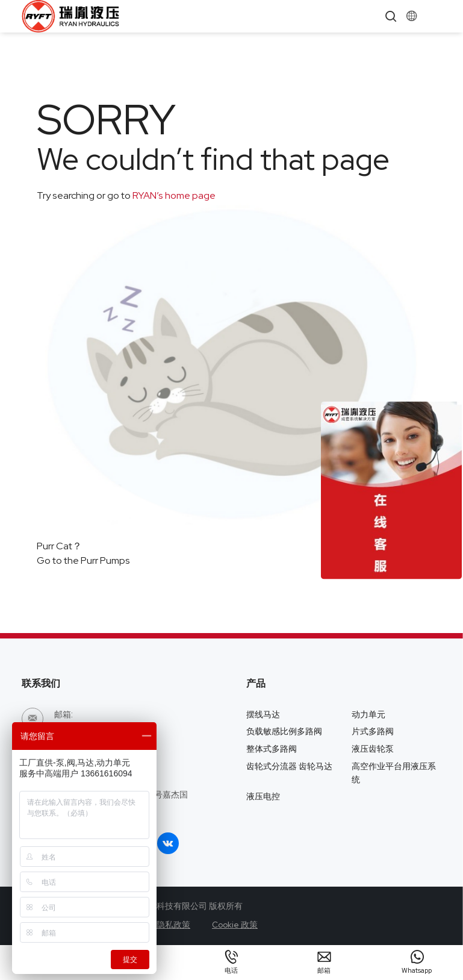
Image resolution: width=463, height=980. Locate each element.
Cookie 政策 (235, 925)
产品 (256, 683)
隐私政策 (173, 925)
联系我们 (41, 683)
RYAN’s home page (173, 195)
